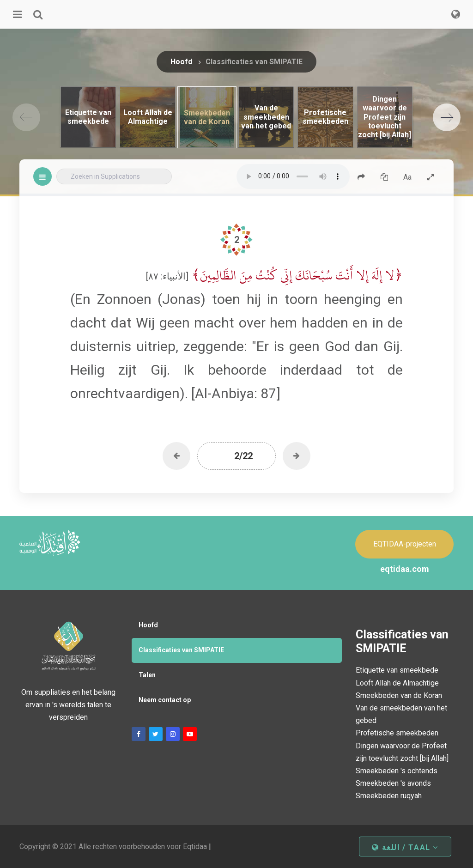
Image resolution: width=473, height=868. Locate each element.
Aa (407, 177)
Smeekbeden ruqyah (389, 796)
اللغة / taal (405, 847)
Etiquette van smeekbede (397, 670)
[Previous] (26, 117)
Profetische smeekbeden (397, 733)
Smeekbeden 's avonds (393, 783)
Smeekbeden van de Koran (399, 695)
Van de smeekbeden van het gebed (401, 714)
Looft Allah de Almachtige (397, 683)
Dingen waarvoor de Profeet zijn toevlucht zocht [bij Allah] (402, 752)
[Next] (447, 117)
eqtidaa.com (405, 569)
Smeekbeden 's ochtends (397, 771)
